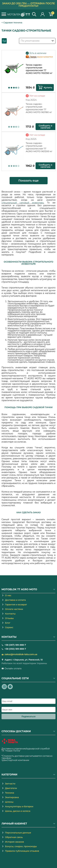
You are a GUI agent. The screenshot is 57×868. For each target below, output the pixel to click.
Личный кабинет (43, 14)
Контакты (10, 614)
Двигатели (11, 788)
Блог (8, 623)
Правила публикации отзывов (22, 851)
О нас (8, 595)
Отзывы (9, 618)
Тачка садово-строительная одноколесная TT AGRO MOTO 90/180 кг (39, 108)
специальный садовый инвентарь (23, 203)
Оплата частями (14, 609)
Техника (10, 793)
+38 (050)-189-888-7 (15, 649)
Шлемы (9, 802)
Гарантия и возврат (16, 605)
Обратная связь (14, 837)
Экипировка (12, 797)
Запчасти (10, 784)
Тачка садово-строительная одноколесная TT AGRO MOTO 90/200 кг (39, 147)
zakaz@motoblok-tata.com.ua (21, 654)
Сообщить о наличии (46, 127)
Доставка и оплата (15, 600)
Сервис (9, 627)
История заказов (14, 842)
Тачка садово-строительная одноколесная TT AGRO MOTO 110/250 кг (39, 69)
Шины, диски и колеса (18, 811)
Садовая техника (13, 23)
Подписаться (29, 716)
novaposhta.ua (29, 751)
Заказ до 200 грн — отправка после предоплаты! (28, 5)
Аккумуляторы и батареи (19, 806)
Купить (48, 87)
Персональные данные (18, 833)
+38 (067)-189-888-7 (15, 645)
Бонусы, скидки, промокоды (21, 846)
